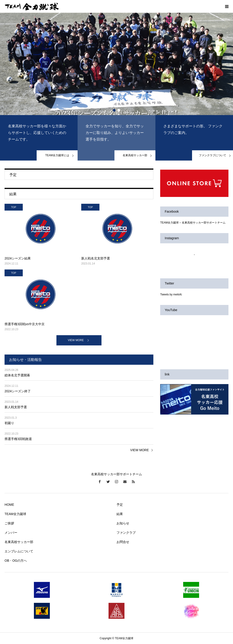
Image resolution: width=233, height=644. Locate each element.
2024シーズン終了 (18, 391)
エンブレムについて (19, 551)
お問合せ (123, 542)
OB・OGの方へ (16, 561)
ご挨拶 (9, 523)
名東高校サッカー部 (19, 542)
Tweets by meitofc (171, 294)
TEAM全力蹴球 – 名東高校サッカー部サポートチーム (193, 223)
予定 (120, 505)
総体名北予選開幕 (17, 375)
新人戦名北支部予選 (96, 258)
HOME (9, 505)
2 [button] (119, 110)
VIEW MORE (76, 340)
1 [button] (114, 110)
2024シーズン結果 (18, 258)
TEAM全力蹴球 (15, 514)
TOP (14, 207)
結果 (120, 514)
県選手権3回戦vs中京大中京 (25, 324)
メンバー (11, 533)
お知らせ (123, 523)
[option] (116, 64)
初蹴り (9, 423)
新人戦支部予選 (16, 407)
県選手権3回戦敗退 (18, 439)
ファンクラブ (126, 533)
